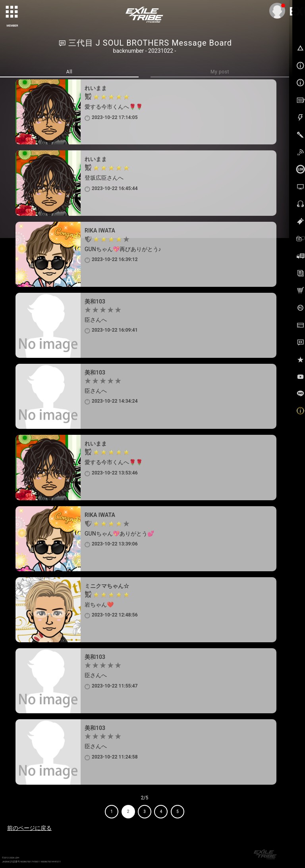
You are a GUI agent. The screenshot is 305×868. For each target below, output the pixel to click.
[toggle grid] (12, 12)
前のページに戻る (29, 828)
